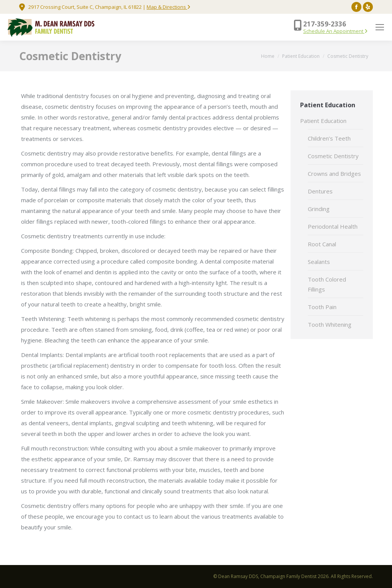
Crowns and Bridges (334, 174)
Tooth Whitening (330, 324)
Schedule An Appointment (335, 31)
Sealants (319, 262)
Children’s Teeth (329, 138)
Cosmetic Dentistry (333, 156)
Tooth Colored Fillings (327, 284)
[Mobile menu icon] (380, 27)
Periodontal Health (333, 226)
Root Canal (322, 244)
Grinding (319, 209)
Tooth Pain (322, 307)
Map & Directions (168, 7)
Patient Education (323, 121)
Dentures (320, 191)
